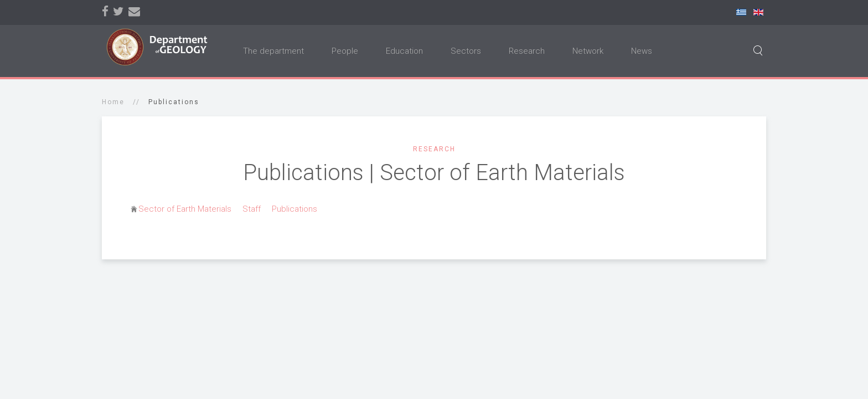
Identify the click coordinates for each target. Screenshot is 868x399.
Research (527, 51)
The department (273, 51)
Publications (294, 209)
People (345, 51)
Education (404, 51)
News (642, 51)
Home (113, 102)
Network (588, 51)
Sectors (466, 51)
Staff (252, 209)
